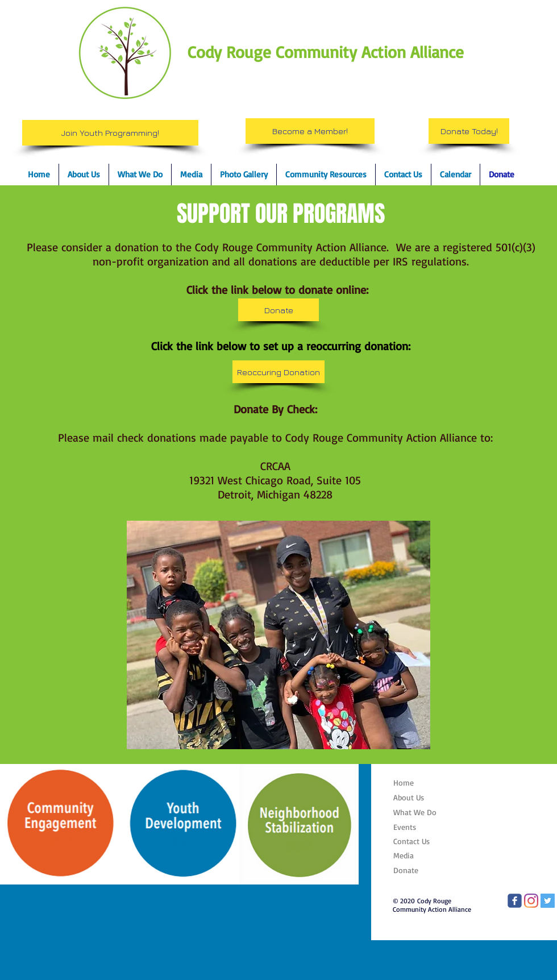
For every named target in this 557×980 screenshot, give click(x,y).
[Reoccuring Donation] (278, 372)
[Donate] (278, 310)
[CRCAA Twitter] (548, 901)
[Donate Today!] (469, 131)
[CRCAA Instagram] (531, 901)
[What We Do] (421, 812)
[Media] (421, 855)
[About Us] (421, 798)
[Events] (421, 827)
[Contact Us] (421, 841)
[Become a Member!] (310, 131)
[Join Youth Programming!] (110, 133)
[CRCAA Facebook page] (515, 901)
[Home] (420, 782)
